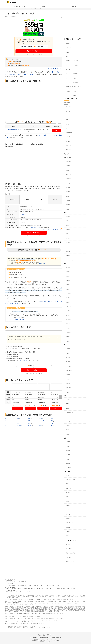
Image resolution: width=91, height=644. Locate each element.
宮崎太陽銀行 (69, 523)
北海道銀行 (69, 161)
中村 (7, 426)
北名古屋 (42, 421)
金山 (18, 421)
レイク (18, 9)
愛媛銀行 (68, 450)
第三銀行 (68, 362)
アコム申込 (43, 408)
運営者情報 (43, 638)
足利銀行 (68, 238)
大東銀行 (68, 200)
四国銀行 (68, 442)
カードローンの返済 (71, 78)
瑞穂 (41, 426)
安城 (7, 419)
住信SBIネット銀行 (71, 553)
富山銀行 (68, 276)
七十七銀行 (69, 183)
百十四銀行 (69, 468)
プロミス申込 (17, 408)
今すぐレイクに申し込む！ (34, 51)
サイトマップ (49, 640)
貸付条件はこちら (16, 602)
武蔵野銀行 (69, 251)
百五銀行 (68, 357)
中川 (52, 423)
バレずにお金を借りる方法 (11, 585)
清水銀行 (68, 328)
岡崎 (41, 419)
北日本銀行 (69, 179)
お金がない (59, 585)
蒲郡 (29, 421)
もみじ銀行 (69, 417)
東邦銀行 (68, 209)
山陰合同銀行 (69, 413)
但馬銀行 (68, 375)
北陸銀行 (68, 285)
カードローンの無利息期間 (11, 589)
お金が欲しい (49, 585)
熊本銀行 (68, 501)
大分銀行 (68, 510)
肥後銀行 (68, 506)
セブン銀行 (69, 549)
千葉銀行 (68, 256)
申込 (56, 131)
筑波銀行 (68, 225)
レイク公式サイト (24, 361)
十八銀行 (68, 493)
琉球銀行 (68, 536)
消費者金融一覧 (9, 581)
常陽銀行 (68, 221)
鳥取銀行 (68, 408)
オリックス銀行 (70, 562)
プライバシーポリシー (52, 639)
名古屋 (30, 426)
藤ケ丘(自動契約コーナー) (14, 130)
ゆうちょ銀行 (69, 145)
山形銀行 (68, 196)
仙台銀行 (68, 192)
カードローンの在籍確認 (72, 82)
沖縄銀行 (68, 532)
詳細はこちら (56, 408)
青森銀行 (68, 170)
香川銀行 (68, 463)
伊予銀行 (68, 455)
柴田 (18, 423)
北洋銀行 (68, 166)
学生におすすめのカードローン (74, 91)
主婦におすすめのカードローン (74, 87)
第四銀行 (68, 267)
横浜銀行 (68, 217)
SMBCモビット (70, 107)
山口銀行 (68, 434)
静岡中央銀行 (69, 319)
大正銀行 (68, 379)
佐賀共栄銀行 (69, 488)
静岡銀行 (68, 315)
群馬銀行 (68, 234)
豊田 (41, 423)
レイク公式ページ (36, 227)
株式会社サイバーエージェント (33, 628)
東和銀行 (68, 230)
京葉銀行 (68, 247)
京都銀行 (68, 353)
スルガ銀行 (69, 324)
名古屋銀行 (69, 332)
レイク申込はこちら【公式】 (18, 319)
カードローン (12, 9)
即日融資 (55, 589)
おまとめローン (70, 69)
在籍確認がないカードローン (73, 61)
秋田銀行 (68, 187)
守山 (52, 426)
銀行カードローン (70, 52)
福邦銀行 (68, 383)
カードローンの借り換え (72, 74)
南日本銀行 (69, 527)
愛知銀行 (68, 337)
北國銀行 (68, 280)
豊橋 (29, 423)
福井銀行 (68, 289)
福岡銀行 (68, 475)
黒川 (52, 421)
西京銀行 (68, 430)
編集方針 (59, 638)
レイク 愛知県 (23, 9)
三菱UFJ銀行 (69, 132)
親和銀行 (68, 497)
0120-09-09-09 (23, 214)
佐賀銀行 (68, 484)
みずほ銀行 (69, 141)
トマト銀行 (69, 421)
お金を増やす (37, 585)
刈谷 (52, 419)
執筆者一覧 (54, 638)
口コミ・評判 (45, 6)
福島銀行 (68, 205)
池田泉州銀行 (69, 366)
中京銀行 (68, 341)
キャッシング (69, 56)
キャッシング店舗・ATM (71, 6)
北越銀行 (68, 272)
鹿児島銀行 (69, 514)
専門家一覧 (48, 638)
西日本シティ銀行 (70, 480)
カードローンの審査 (71, 95)
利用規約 (36, 639)
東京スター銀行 (70, 260)
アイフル (68, 111)
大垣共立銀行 (69, 306)
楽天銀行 (68, 544)
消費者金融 (69, 48)
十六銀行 (68, 311)
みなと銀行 (69, 388)
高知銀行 (68, 446)
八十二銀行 (69, 298)
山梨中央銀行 (69, 293)
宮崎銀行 (68, 519)
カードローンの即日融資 (72, 65)
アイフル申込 (30, 408)
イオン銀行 (69, 557)
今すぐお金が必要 (21, 585)
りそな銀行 (69, 150)
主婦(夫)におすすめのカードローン (13, 592)
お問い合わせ (56, 640)
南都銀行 (68, 392)
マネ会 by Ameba (13, 615)
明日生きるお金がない (29, 585)
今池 (29, 419)
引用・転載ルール (43, 639)
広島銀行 (68, 426)
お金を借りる (69, 43)
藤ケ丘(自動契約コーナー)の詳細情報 (52, 229)
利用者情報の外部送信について (39, 640)
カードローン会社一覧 (19, 6)
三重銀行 (68, 349)
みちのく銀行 (69, 174)
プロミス (68, 120)
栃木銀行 (68, 243)
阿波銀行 (68, 459)
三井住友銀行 (69, 137)
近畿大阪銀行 (69, 370)
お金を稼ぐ (54, 585)
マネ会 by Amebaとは (34, 638)
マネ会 (7, 9)
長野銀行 (68, 302)
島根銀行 (68, 404)
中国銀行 (68, 400)
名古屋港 (19, 426)
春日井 (7, 421)
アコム (68, 115)
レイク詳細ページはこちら (55, 69)
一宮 (18, 419)
